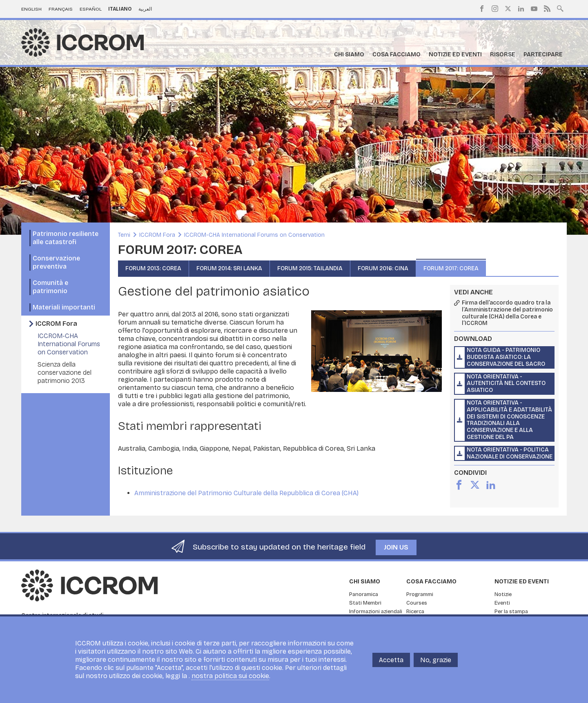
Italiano (120, 9)
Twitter (508, 9)
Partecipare (543, 55)
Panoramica (364, 594)
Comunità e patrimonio (50, 287)
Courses (417, 603)
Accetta (391, 664)
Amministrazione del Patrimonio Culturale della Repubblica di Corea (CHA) (246, 493)
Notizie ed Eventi (455, 55)
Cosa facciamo (396, 55)
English (31, 9)
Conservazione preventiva (56, 262)
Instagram (495, 9)
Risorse (503, 55)
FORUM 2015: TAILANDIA (310, 268)
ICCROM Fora (56, 324)
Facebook (482, 9)
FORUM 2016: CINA (383, 268)
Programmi (420, 594)
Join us (396, 547)
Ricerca (415, 612)
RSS (547, 9)
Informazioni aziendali (376, 612)
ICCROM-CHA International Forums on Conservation (69, 344)
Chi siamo (349, 55)
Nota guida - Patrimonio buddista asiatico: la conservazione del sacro (506, 357)
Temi (124, 235)
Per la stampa (511, 612)
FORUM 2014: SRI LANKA (229, 268)
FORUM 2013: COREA (153, 268)
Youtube (534, 9)
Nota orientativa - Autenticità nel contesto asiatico (506, 384)
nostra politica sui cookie (230, 680)
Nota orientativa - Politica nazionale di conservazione (510, 453)
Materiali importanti (64, 307)
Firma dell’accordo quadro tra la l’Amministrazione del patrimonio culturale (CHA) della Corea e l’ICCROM (507, 313)
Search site (560, 8)
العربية (145, 9)
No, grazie (436, 664)
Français (61, 9)
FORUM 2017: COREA (451, 268)
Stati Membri (365, 603)
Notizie (503, 594)
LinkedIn (521, 9)
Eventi (502, 603)
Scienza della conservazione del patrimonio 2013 (65, 373)
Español (91, 9)
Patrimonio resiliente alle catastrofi (66, 238)
